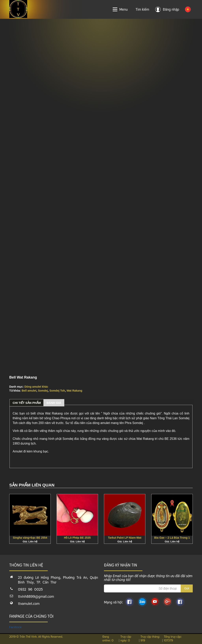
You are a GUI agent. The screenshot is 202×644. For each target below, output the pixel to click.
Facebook (15, 627)
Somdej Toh (57, 391)
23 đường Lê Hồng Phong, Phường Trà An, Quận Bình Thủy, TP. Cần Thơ (58, 580)
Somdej (43, 391)
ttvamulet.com (29, 604)
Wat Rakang (74, 391)
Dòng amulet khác (36, 387)
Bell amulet (29, 391)
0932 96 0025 (30, 589)
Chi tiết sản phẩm (27, 403)
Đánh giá (54, 403)
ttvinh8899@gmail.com (36, 596)
